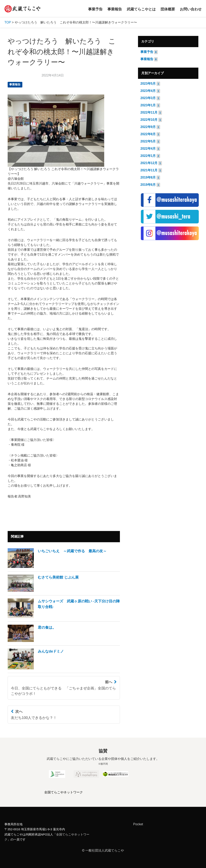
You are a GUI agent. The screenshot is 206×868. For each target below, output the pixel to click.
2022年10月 (149, 120)
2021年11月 (149, 170)
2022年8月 (148, 134)
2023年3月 (148, 98)
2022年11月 (149, 112)
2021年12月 (149, 163)
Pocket (138, 824)
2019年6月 (148, 185)
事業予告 (95, 9)
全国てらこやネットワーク (64, 792)
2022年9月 (148, 127)
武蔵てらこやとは (141, 9)
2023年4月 (148, 91)
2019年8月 (148, 177)
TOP (8, 22)
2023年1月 (148, 105)
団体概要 (168, 9)
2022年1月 (148, 156)
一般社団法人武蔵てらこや (105, 850)
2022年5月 (148, 141)
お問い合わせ (191, 9)
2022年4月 (148, 149)
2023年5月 (148, 84)
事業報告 (115, 9)
